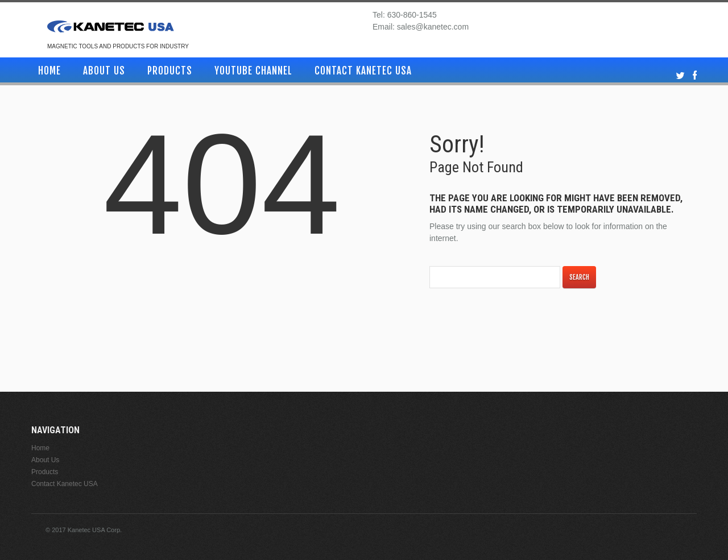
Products (170, 71)
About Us (104, 71)
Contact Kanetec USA (363, 71)
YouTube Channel (253, 71)
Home (49, 71)
